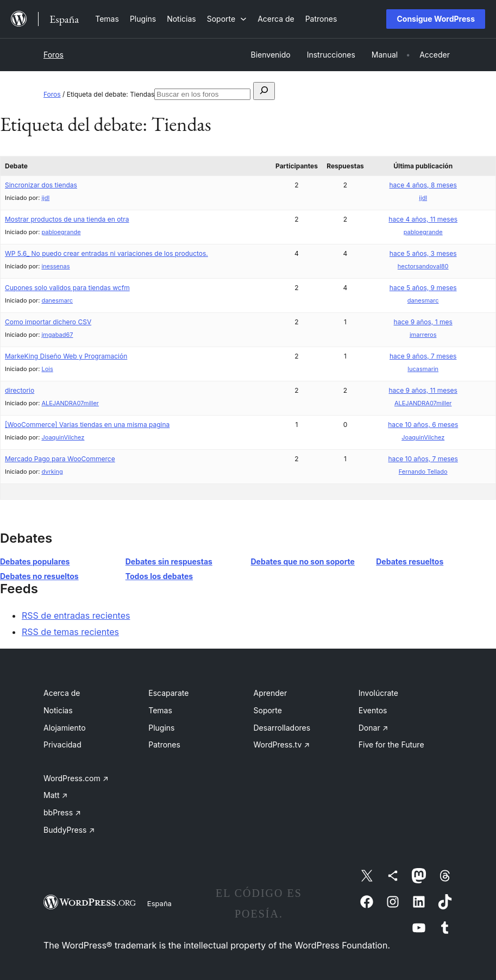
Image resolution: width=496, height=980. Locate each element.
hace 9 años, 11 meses (423, 390)
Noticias (58, 710)
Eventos (373, 710)
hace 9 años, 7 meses (423, 356)
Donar (373, 728)
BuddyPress (69, 830)
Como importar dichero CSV (48, 322)
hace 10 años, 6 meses (423, 425)
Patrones (164, 745)
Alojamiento (65, 728)
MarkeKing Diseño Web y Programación (66, 356)
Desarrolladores (282, 728)
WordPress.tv (282, 745)
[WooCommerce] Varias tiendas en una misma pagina (87, 425)
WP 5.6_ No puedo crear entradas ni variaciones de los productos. (106, 253)
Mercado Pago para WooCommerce (60, 459)
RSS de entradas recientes (76, 615)
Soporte (268, 710)
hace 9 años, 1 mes (423, 322)
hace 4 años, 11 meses (423, 219)
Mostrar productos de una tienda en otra (67, 219)
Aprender (271, 693)
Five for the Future (391, 745)
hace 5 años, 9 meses (423, 288)
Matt (55, 795)
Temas (160, 710)
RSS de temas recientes (70, 632)
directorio (20, 390)
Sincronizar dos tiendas (41, 185)
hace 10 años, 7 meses (423, 459)
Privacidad (62, 745)
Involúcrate (378, 693)
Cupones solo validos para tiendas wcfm (67, 288)
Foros (54, 55)
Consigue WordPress (436, 19)
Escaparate (168, 693)
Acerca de (62, 693)
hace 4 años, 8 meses (423, 185)
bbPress (62, 812)
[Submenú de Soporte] (227, 19)
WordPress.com (76, 778)
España (159, 903)
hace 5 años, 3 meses (423, 253)
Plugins (161, 728)
